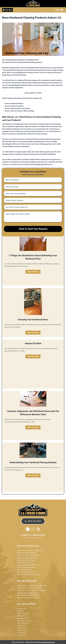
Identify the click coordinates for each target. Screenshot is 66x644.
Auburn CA (21, 608)
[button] (33, 271)
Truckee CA (22, 632)
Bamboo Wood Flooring (27, 557)
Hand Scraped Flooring (26, 567)
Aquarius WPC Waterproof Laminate (32, 585)
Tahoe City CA (23, 630)
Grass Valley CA (23, 613)
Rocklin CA (21, 625)
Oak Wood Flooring (25, 569)
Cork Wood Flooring (25, 562)
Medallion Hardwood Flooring (29, 587)
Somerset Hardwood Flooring (29, 595)
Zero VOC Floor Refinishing (28, 555)
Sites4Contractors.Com (48, 642)
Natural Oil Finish (33, 343)
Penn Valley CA (23, 623)
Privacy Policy (30, 537)
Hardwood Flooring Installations (30, 550)
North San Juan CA (25, 620)
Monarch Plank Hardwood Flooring (31, 590)
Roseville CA (22, 627)
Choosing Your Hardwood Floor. (33, 319)
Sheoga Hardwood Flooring (28, 592)
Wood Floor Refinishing (26, 552)
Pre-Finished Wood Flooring (28, 574)
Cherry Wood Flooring (26, 560)
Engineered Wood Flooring (28, 564)
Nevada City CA (23, 618)
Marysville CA (22, 615)
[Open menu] (59, 10)
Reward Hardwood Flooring (28, 597)
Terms (40, 537)
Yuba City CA (22, 635)
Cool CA (20, 611)
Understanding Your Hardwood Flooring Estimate (33, 462)
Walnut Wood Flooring (26, 572)
